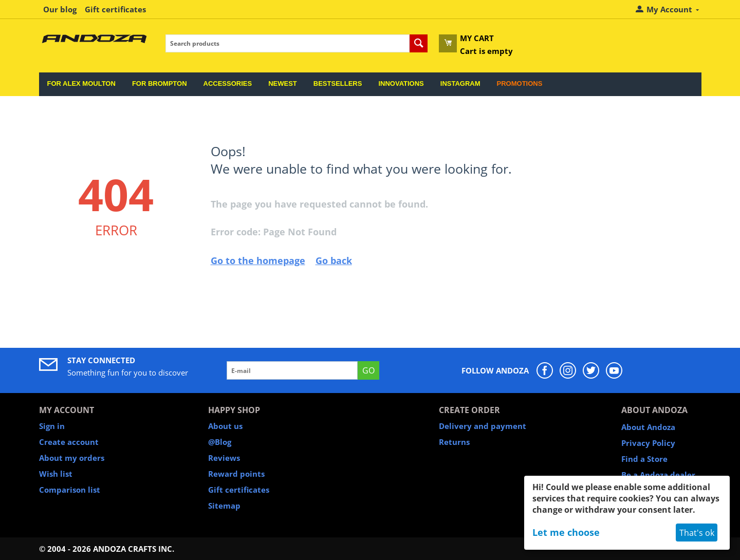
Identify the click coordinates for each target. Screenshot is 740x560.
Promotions (520, 83)
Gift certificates (115, 9)
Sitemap (224, 506)
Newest (283, 83)
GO (368, 370)
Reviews (224, 458)
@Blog (220, 442)
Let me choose (566, 532)
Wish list (56, 474)
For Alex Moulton (81, 83)
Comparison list (70, 490)
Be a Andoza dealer (658, 475)
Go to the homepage (258, 260)
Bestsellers (338, 83)
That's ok (697, 533)
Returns (454, 442)
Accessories (228, 83)
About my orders (72, 458)
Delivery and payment (483, 426)
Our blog (60, 9)
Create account (69, 442)
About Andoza (648, 427)
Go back (334, 260)
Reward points (236, 474)
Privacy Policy (648, 443)
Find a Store (644, 459)
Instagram (460, 83)
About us (225, 426)
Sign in (52, 426)
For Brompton (160, 83)
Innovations (401, 83)
